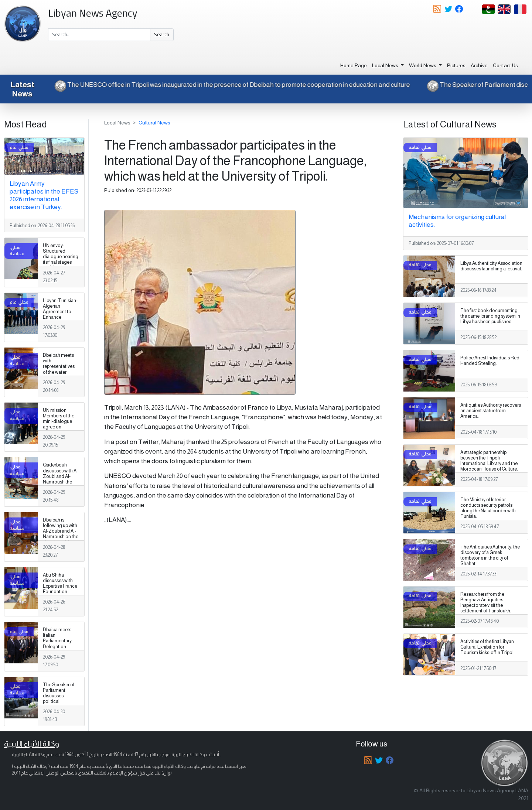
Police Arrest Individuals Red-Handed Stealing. (491, 361)
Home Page (354, 65)
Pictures (456, 65)
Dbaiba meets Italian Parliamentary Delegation (57, 638)
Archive (479, 65)
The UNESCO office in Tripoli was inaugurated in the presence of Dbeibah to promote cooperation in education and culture (225, 85)
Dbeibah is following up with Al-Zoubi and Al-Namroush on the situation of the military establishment (61, 537)
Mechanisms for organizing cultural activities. (457, 221)
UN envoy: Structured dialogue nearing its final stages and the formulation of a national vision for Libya (61, 265)
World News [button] (423, 65)
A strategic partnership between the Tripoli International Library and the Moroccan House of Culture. (489, 461)
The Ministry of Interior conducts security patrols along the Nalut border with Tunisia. (488, 508)
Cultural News (154, 123)
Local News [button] (386, 65)
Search (162, 34)
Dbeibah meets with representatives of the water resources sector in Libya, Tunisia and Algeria (60, 372)
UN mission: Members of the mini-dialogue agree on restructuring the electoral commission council (60, 430)
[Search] (99, 35)
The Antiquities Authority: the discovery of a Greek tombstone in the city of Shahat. (490, 555)
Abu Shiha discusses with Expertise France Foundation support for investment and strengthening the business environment (60, 597)
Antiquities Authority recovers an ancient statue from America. (491, 411)
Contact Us (505, 65)
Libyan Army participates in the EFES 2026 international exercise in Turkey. (44, 195)
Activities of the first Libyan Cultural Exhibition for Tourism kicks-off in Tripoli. (488, 647)
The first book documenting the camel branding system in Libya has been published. (490, 316)
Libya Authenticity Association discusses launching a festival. (491, 266)
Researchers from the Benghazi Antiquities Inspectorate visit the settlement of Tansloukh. (486, 603)
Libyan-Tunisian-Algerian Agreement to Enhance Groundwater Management (60, 315)
